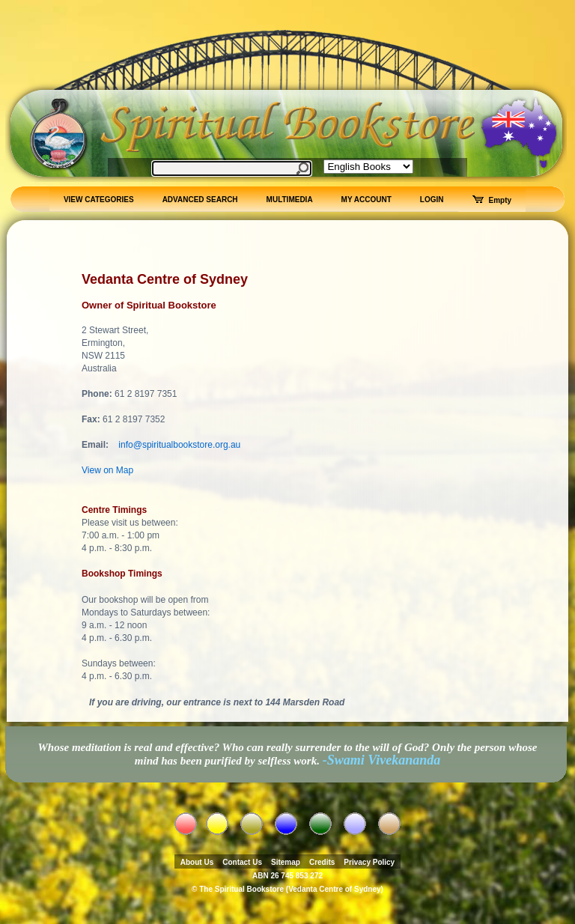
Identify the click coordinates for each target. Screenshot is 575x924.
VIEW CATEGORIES (99, 200)
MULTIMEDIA (290, 200)
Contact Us (242, 862)
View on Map (107, 470)
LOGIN (432, 200)
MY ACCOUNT (366, 200)
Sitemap (286, 862)
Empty (492, 200)
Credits (322, 862)
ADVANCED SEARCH (200, 200)
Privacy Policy (369, 862)
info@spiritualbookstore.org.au (179, 445)
